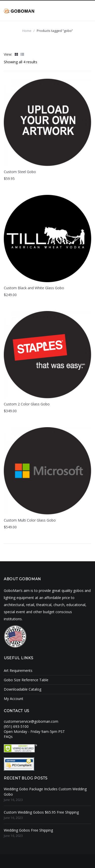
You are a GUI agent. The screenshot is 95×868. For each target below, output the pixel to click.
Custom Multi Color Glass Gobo (30, 520)
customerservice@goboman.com (31, 721)
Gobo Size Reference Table (26, 680)
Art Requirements (18, 670)
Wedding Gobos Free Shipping (28, 830)
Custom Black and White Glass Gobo (34, 288)
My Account (14, 699)
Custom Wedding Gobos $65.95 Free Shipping (41, 812)
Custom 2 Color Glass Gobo (27, 404)
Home (27, 31)
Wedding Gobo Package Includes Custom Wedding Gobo (45, 792)
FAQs (8, 737)
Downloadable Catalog (23, 689)
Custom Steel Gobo (20, 172)
